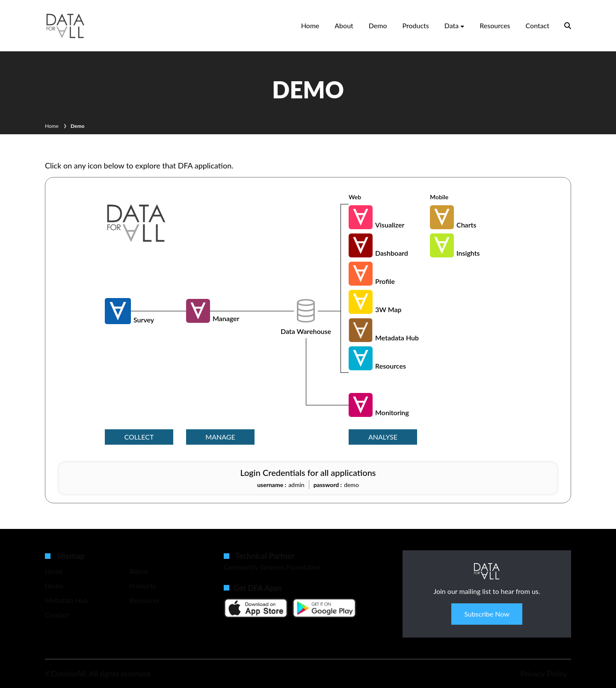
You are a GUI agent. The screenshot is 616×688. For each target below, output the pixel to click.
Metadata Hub (67, 600)
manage (220, 437)
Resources (495, 25)
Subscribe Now (487, 614)
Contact (538, 25)
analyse (383, 437)
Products (416, 25)
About (344, 25)
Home (310, 25)
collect (139, 437)
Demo (378, 25)
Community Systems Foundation (272, 567)
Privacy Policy (543, 673)
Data (452, 25)
